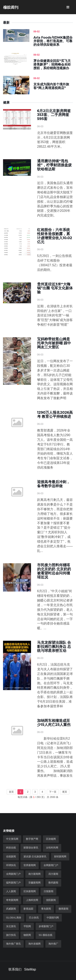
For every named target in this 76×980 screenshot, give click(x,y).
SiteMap (30, 969)
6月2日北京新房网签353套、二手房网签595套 (54, 115)
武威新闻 (11, 909)
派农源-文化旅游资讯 (35, 857)
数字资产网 (32, 839)
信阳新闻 (51, 900)
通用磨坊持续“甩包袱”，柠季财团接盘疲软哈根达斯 (54, 165)
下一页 (53, 792)
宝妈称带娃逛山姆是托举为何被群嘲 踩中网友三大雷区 (54, 343)
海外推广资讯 (13, 944)
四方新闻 (53, 874)
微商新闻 (63, 909)
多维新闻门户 (46, 926)
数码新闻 (53, 883)
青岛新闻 (46, 909)
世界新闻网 (30, 865)
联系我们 (15, 969)
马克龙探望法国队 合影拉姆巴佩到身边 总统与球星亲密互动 (54, 647)
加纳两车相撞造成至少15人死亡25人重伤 (54, 723)
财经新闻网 (60, 857)
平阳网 (27, 926)
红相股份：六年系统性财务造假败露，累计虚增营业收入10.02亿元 (55, 236)
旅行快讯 (11, 935)
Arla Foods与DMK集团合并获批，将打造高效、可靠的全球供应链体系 (53, 41)
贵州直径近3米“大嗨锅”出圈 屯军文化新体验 (55, 288)
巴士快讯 (34, 918)
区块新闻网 (30, 891)
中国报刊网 (53, 918)
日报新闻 (48, 891)
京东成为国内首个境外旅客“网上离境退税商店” (51, 86)
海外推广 (53, 944)
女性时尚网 (52, 848)
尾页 (65, 792)
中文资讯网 (12, 839)
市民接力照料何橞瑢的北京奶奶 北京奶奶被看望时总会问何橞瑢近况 (54, 571)
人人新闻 (11, 891)
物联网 (27, 935)
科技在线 (11, 848)
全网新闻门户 (51, 865)
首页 (11, 792)
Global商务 (14, 918)
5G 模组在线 (45, 935)
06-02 (37, 32)
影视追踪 (28, 909)
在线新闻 (11, 857)
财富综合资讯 (31, 848)
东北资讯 (11, 926)
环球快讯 (11, 865)
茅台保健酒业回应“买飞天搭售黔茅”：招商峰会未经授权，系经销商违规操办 (52, 64)
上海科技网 (32, 900)
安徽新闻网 (34, 883)
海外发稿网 (34, 944)
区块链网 (51, 839)
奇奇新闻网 (12, 900)
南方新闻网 (34, 874)
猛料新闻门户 (13, 883)
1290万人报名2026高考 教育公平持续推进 (55, 415)
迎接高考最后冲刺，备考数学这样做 (54, 484)
